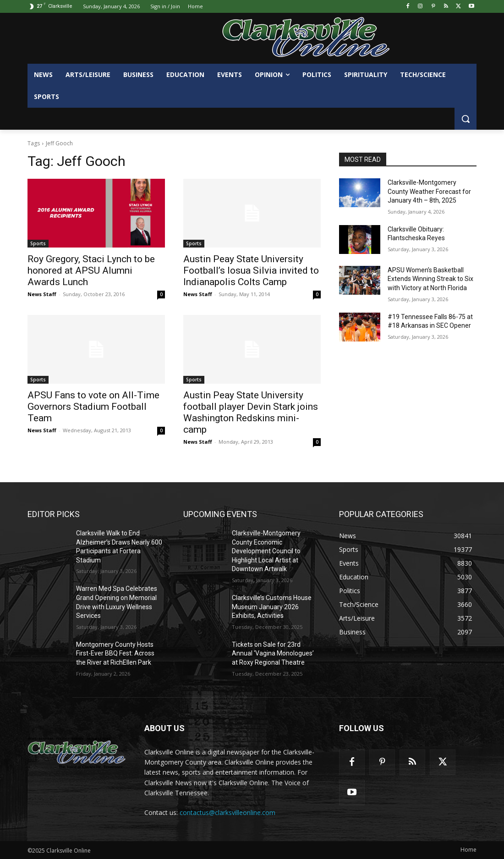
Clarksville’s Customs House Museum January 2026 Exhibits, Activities (272, 607)
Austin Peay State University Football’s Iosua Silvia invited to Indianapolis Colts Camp (251, 270)
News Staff (42, 294)
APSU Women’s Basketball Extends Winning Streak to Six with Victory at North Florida (430, 279)
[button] (466, 119)
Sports (38, 243)
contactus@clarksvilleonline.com (227, 812)
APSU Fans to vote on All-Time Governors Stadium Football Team (93, 407)
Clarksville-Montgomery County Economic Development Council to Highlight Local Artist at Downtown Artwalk (266, 551)
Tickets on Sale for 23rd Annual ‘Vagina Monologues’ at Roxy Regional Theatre (273, 653)
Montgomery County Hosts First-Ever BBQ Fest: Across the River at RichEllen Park (115, 653)
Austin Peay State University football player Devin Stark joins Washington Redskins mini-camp (251, 412)
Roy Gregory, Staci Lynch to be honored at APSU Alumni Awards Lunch (91, 270)
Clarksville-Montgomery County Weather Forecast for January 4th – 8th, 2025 (429, 191)
